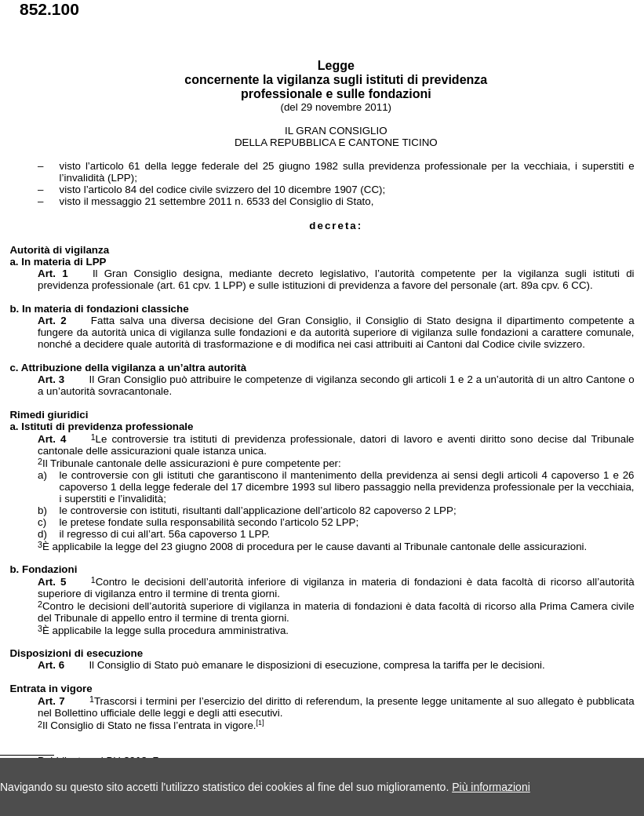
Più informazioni (491, 787)
